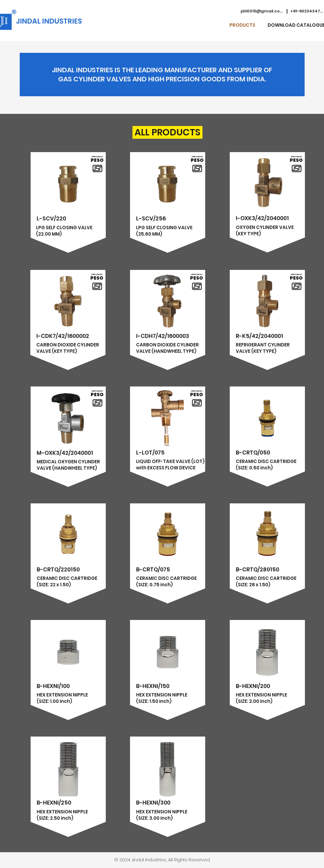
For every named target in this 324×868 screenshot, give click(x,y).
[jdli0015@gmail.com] (262, 11)
